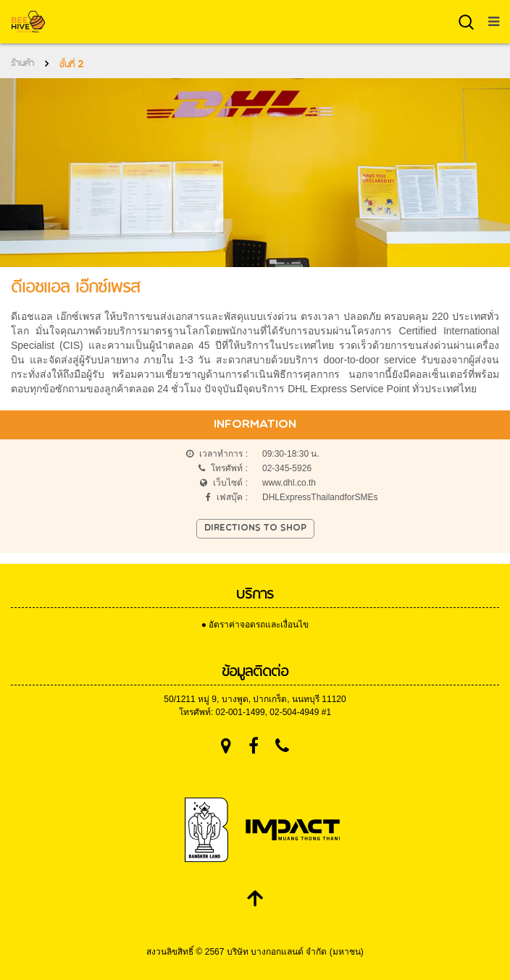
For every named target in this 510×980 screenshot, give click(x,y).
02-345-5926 (287, 468)
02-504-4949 (294, 712)
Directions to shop (255, 528)
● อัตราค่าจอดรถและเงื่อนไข (255, 625)
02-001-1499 (241, 712)
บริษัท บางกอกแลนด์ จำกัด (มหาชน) (295, 952)
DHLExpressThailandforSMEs (320, 497)
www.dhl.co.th (289, 483)
